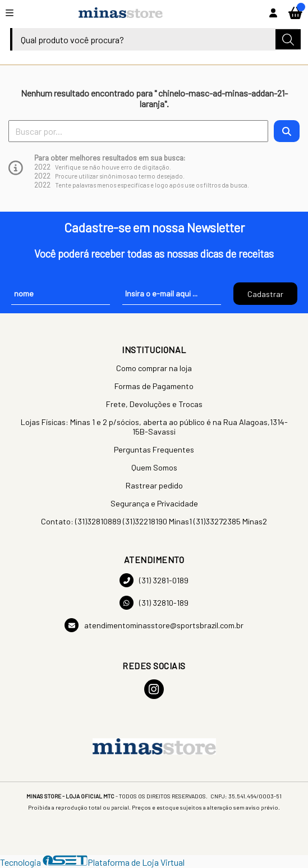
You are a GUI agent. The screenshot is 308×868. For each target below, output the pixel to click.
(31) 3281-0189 (154, 580)
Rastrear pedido (154, 485)
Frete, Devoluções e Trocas (154, 404)
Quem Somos (154, 467)
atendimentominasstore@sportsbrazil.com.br (154, 625)
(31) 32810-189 (154, 603)
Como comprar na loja (154, 368)
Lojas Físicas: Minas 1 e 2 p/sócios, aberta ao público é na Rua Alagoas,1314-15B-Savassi (154, 427)
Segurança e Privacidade (154, 503)
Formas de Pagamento (154, 386)
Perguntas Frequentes (154, 449)
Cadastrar (265, 294)
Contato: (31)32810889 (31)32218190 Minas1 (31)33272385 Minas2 (154, 521)
